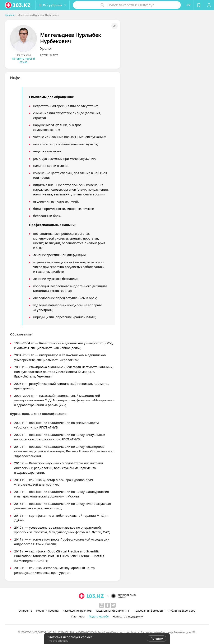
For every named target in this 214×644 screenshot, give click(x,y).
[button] (54, 5)
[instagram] (102, 605)
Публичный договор (182, 611)
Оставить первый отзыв (23, 60)
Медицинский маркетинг (113, 611)
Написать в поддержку (128, 616)
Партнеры (78, 616)
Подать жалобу (99, 616)
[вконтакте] (113, 605)
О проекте (25, 611)
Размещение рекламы (77, 611)
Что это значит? (58, 641)
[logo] (18, 5)
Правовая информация (149, 611)
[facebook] (107, 605)
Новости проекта (47, 611)
